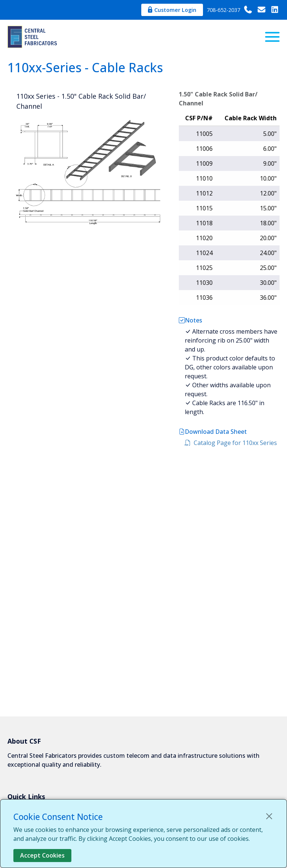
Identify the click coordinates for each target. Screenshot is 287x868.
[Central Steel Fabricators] (33, 37)
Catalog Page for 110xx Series (231, 443)
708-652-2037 (230, 10)
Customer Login (172, 10)
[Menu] (272, 37)
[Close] (269, 816)
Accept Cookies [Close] (42, 855)
